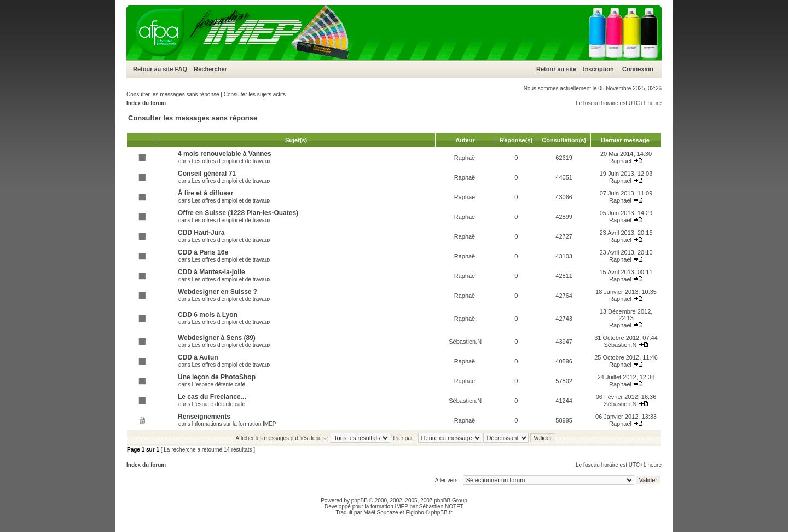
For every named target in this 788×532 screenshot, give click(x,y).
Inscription (599, 69)
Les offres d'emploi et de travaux (231, 161)
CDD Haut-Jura (201, 233)
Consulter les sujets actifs (255, 94)
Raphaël (465, 158)
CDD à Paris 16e (203, 252)
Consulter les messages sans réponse (173, 94)
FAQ (181, 69)
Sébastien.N (465, 342)
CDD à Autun (198, 357)
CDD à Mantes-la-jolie (212, 272)
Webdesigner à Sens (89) (217, 338)
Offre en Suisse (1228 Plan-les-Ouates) (238, 213)
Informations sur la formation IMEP (234, 424)
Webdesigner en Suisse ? (218, 292)
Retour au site (153, 69)
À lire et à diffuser (205, 193)
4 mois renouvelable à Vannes (225, 154)
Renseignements (204, 417)
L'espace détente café (218, 384)
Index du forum (146, 103)
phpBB (360, 501)
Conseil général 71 (207, 174)
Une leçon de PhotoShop (217, 377)
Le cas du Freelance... (212, 397)
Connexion (638, 69)
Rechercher (210, 69)
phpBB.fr (442, 513)
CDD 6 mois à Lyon (208, 315)
